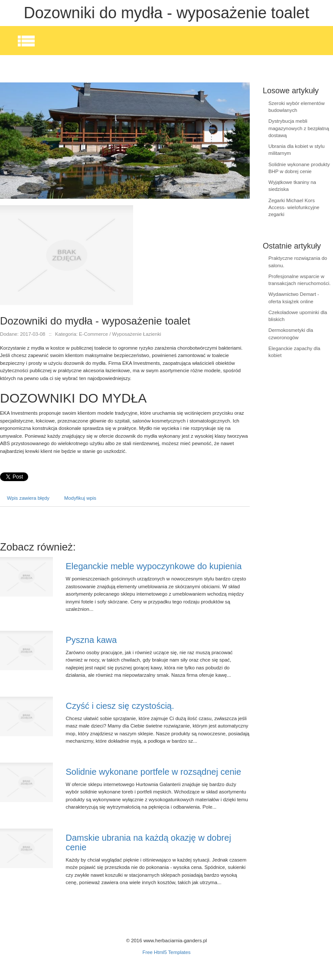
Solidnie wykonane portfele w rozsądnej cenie (154, 772)
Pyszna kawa (91, 640)
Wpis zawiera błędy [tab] (28, 498)
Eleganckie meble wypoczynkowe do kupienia (154, 566)
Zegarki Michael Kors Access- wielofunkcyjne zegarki (294, 208)
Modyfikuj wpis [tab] (80, 498)
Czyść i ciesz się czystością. (120, 706)
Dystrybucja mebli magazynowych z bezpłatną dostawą (299, 128)
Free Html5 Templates (166, 952)
